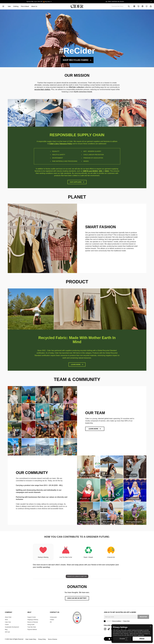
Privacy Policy (42, 639)
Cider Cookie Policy (31, 639)
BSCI (107, 171)
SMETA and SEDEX (90, 171)
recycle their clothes (42, 89)
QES (101, 171)
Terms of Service (52, 639)
